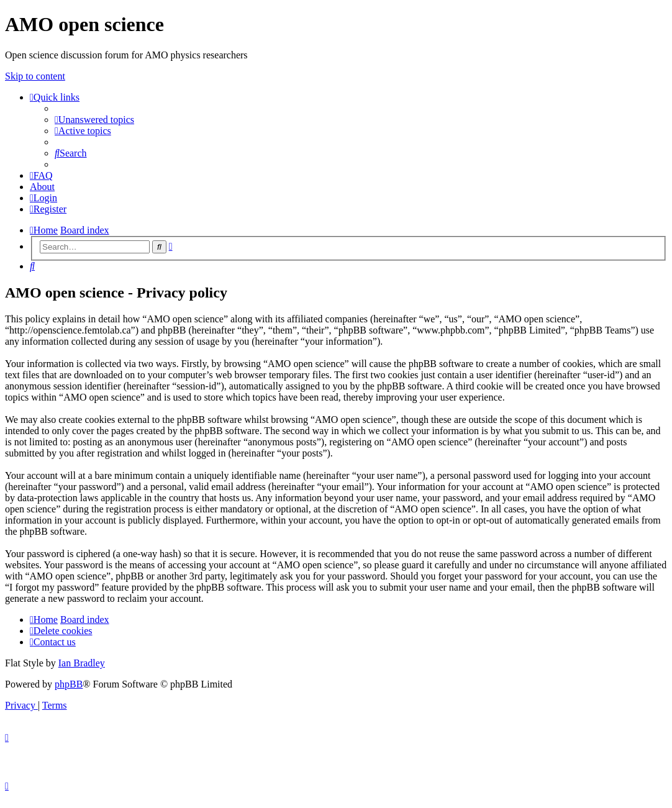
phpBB (69, 684)
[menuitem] (94, 120)
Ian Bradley (82, 663)
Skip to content (35, 76)
